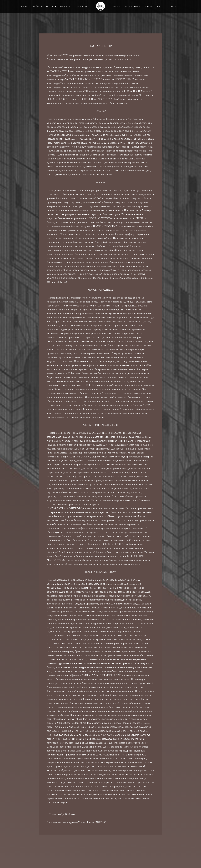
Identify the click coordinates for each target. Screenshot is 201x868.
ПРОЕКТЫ (65, 6)
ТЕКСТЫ (116, 6)
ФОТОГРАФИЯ (132, 6)
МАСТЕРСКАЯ (152, 6)
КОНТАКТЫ (171, 6)
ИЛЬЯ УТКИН (82, 6)
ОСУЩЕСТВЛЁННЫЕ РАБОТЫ (38, 6)
